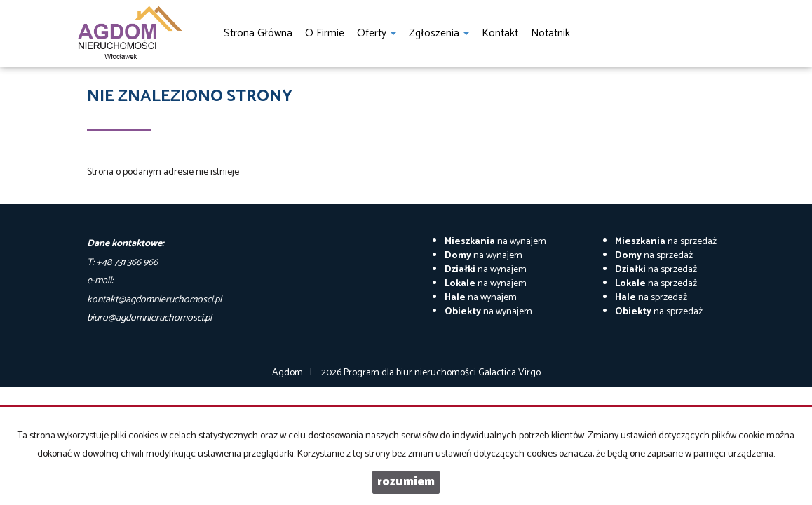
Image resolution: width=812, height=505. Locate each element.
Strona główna (258, 33)
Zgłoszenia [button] (439, 33)
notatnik (550, 33)
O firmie (325, 33)
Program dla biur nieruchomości (411, 373)
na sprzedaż (666, 242)
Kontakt (500, 33)
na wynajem (495, 242)
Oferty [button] (377, 33)
